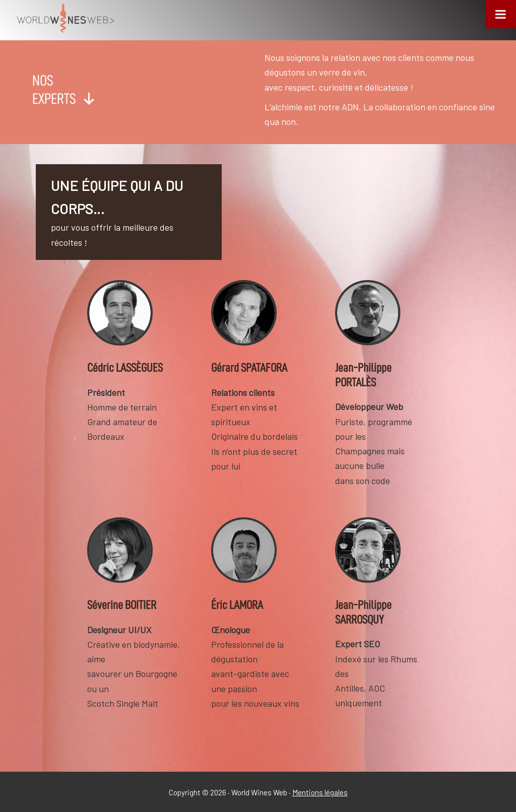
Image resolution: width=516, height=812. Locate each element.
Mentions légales (320, 792)
